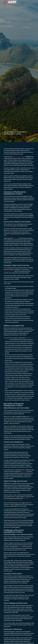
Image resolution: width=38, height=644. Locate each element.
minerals (31, 416)
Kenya (20, 546)
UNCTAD (16, 238)
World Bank (24, 472)
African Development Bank (19, 157)
